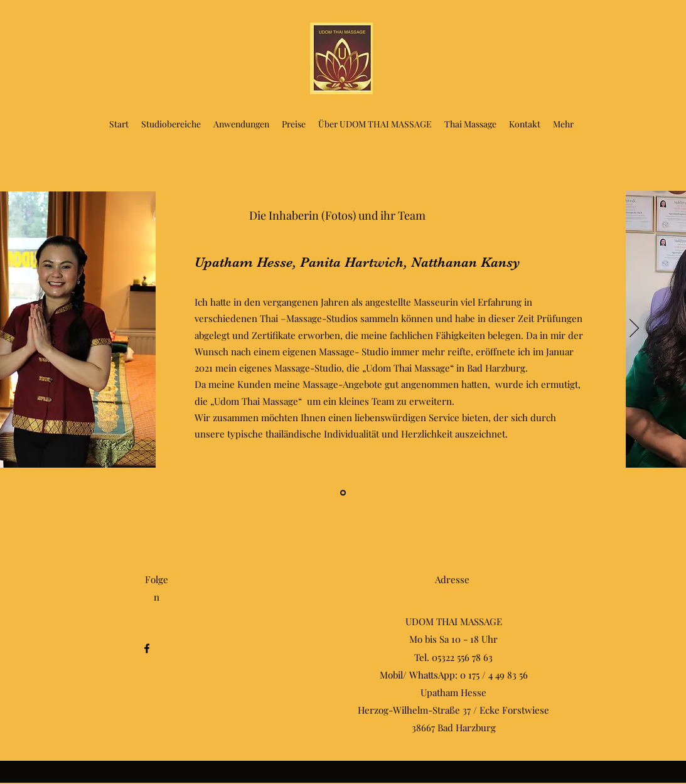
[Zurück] (52, 329)
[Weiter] (634, 329)
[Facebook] (147, 648)
